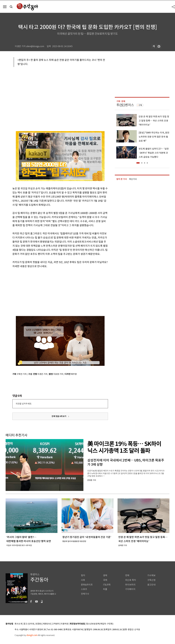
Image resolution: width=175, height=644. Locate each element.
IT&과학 (107, 585)
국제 (105, 580)
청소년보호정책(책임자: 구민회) (100, 624)
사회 (83, 580)
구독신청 (151, 580)
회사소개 (18, 624)
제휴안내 (47, 624)
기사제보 (151, 575)
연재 (127, 575)
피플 (105, 589)
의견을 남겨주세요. (24, 404)
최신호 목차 (131, 580)
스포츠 (84, 589)
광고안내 (151, 585)
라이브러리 (130, 585)
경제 (105, 575)
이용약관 (65, 624)
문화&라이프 (87, 585)
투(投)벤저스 (125, 105)
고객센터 (56, 624)
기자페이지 (130, 589)
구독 (140, 105)
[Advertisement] (53, 290)
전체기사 (85, 594)
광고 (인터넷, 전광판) (33, 624)
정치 (83, 575)
